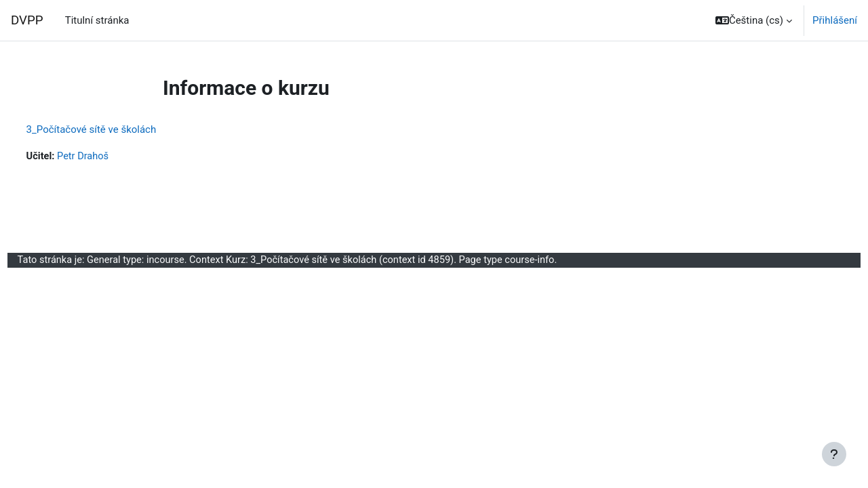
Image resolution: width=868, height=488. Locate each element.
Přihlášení (835, 20)
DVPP (27, 20)
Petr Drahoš (110, 157)
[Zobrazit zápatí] (834, 454)
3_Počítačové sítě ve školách (117, 129)
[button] (754, 20)
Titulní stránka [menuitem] (97, 20)
